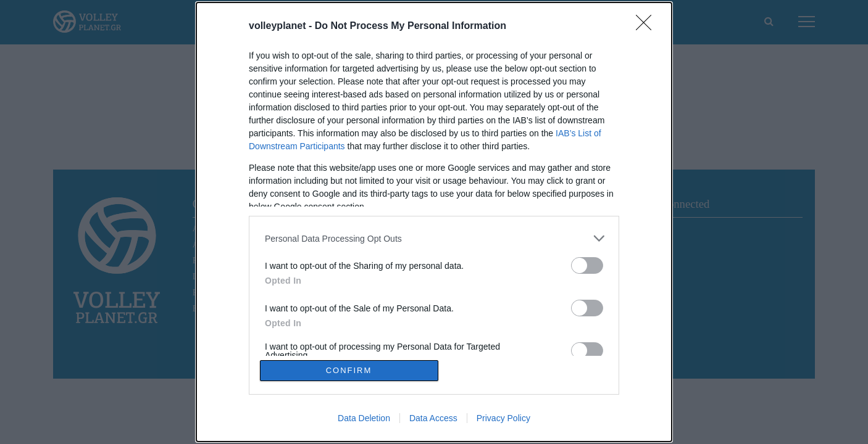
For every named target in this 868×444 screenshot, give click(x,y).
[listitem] (434, 238)
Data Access (433, 418)
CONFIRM (349, 370)
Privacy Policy (503, 418)
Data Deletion (364, 418)
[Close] (648, 27)
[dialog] (434, 222)
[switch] (587, 265)
